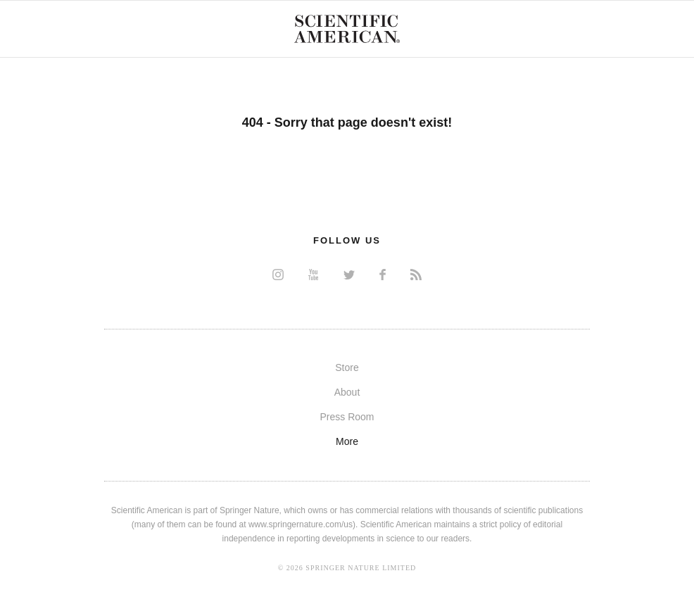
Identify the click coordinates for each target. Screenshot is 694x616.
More (347, 441)
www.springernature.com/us (301, 524)
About (347, 392)
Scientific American (347, 29)
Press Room (347, 417)
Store (347, 367)
